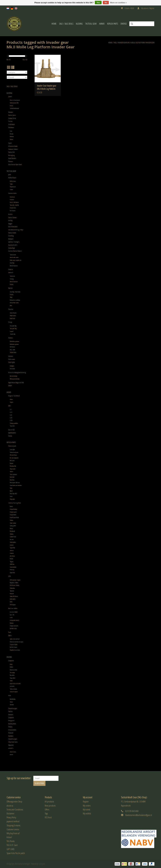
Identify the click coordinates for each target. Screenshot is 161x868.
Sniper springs (13, 523)
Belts (11, 306)
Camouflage (12, 248)
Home (54, 24)
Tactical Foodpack (14, 692)
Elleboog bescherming (15, 379)
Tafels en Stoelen (13, 689)
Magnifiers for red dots (15, 650)
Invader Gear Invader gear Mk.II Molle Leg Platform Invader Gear (47, 87)
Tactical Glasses (12, 217)
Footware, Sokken (13, 149)
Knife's (10, 214)
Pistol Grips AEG (13, 494)
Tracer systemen (13, 474)
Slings (11, 297)
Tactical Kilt (11, 152)
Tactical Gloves (12, 233)
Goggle (10, 224)
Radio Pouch (12, 318)
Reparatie (11, 745)
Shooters (12, 705)
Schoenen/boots (13, 146)
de (12, 8)
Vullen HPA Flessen (14, 596)
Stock (11, 496)
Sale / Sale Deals (66, 24)
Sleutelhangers (13, 708)
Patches (10, 711)
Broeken (11, 112)
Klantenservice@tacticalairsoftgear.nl (139, 815)
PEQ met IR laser (13, 455)
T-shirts (10, 121)
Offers (47, 810)
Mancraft (12, 594)
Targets (11, 402)
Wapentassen (13, 187)
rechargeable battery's (15, 620)
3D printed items (13, 742)
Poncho (11, 106)
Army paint (11, 720)
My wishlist (87, 813)
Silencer (11, 472)
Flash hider (12, 477)
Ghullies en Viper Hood (15, 164)
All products (49, 802)
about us (10, 806)
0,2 (11, 410)
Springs (12, 520)
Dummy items (12, 724)
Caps (11, 131)
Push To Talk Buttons (14, 202)
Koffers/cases (13, 181)
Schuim (11, 190)
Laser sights (12, 449)
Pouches (12, 284)
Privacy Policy (11, 817)
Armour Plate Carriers (14, 303)
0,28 (11, 418)
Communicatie (12, 193)
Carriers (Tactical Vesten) (15, 251)
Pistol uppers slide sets (15, 483)
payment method (13, 821)
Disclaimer (10, 813)
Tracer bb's (12, 426)
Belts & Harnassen (14, 266)
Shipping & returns (13, 825)
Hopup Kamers (13, 515)
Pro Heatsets (13, 211)
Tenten (11, 681)
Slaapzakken (13, 678)
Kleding (79, 24)
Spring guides (13, 526)
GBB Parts (12, 564)
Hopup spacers (13, 512)
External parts (12, 446)
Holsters (11, 338)
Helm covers (12, 359)
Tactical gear (91, 24)
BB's (10, 406)
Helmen (11, 356)
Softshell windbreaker (14, 108)
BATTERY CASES (13, 629)
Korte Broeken (12, 158)
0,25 (11, 415)
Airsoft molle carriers (14, 257)
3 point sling (13, 334)
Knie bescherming (14, 376)
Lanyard (12, 331)
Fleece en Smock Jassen (15, 100)
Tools (10, 632)
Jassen (10, 96)
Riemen (11, 161)
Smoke (10, 436)
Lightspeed (42, 864)
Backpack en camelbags (15, 300)
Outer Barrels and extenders (16, 485)
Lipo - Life (12, 615)
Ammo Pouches (13, 313)
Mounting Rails (13, 466)
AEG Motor (12, 556)
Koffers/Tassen (12, 178)
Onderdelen (12, 588)
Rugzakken (12, 675)
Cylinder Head (13, 537)
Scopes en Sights (14, 644)
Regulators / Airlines (14, 583)
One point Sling (13, 326)
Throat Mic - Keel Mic (14, 205)
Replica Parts (113, 24)
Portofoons (12, 197)
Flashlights (12, 362)
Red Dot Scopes (13, 647)
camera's (11, 748)
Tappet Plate (12, 548)
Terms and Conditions (15, 810)
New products (50, 806)
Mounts (12, 463)
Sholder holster (13, 352)
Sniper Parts (12, 573)
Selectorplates (13, 542)
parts (10, 174)
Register (86, 802)
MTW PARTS (13, 599)
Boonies (12, 134)
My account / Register (146, 8)
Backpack (11, 239)
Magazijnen (12, 499)
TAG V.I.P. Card (12, 845)
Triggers (12, 562)
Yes (98, 3)
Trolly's (11, 184)
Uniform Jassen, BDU (14, 103)
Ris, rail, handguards (14, 458)
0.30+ (11, 420)
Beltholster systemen (14, 344)
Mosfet (11, 559)
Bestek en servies (14, 670)
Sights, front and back (15, 639)
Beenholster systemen (14, 341)
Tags (115, 43)
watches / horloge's (14, 242)
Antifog (10, 220)
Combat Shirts (12, 118)
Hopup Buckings (14, 509)
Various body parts (14, 452)
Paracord (11, 733)
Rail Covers (12, 461)
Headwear (11, 127)
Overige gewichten (14, 423)
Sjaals (10, 143)
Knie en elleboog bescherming (17, 372)
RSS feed (48, 817)
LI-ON (11, 618)
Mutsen (11, 139)
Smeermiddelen (13, 567)
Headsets (12, 200)
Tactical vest (12, 276)
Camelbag (11, 236)
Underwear (12, 124)
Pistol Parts (12, 480)
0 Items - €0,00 (128, 8)
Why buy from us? (13, 833)
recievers (12, 545)
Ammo (102, 24)
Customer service (13, 829)
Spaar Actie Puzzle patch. (16, 853)
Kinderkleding (13, 699)
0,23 (11, 412)
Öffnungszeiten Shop (14, 802)
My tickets (86, 810)
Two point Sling (13, 328)
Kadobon (11, 736)
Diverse (124, 24)
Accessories (12, 369)
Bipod (11, 491)
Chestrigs (12, 279)
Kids (10, 695)
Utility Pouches (13, 316)
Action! (9, 837)
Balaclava (12, 137)
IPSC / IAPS (12, 350)
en (16, 8)
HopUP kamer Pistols (14, 517)
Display (10, 727)
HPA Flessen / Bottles (15, 585)
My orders (87, 806)
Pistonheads (12, 531)
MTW (11, 602)
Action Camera (13, 752)
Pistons (11, 528)
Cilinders (12, 534)
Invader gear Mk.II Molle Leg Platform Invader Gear (136, 43)
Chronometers (12, 730)
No (106, 3)
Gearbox (12, 553)
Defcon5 (11, 272)
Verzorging (11, 155)
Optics (10, 635)
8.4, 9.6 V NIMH (14, 612)
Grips (11, 488)
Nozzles (12, 540)
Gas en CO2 (11, 430)
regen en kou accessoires (15, 683)
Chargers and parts (14, 626)
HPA (10, 576)
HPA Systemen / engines (15, 580)
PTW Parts (12, 570)
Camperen (11, 661)
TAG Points (11, 841)
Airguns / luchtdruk (14, 396)
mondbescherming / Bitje (16, 230)
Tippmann (12, 591)
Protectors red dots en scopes (17, 642)
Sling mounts (13, 469)
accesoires (12, 686)
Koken (11, 664)
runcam (11, 754)
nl (8, 8)
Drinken (11, 667)
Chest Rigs (12, 263)
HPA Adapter (13, 605)
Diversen (11, 714)
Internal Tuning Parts (15, 503)
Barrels (11, 506)
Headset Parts (13, 208)
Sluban (11, 702)
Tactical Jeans (12, 115)
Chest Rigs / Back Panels (15, 292)
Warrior (10, 288)
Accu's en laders (13, 608)
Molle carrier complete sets (16, 260)
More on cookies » (118, 3)
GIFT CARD (10, 849)
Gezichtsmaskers (13, 227)
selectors (12, 551)
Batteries (12, 623)
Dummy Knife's (13, 245)
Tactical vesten (13, 255)
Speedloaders (12, 433)
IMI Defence (12, 347)
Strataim (11, 269)
